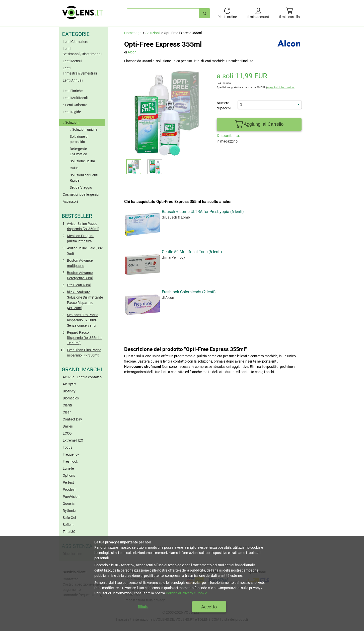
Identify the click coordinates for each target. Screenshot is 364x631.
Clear (67, 412)
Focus (67, 447)
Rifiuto (143, 607)
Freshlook (70, 461)
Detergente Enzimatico (78, 151)
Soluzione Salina (82, 161)
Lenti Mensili (72, 61)
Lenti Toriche (73, 91)
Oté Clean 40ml (79, 285)
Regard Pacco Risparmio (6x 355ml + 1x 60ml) (84, 338)
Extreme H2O (73, 440)
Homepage (133, 33)
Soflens (68, 525)
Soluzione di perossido (79, 139)
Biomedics (71, 398)
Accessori (70, 201)
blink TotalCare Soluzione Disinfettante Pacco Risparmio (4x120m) (85, 300)
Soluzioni (70, 122)
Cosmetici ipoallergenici (81, 194)
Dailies (68, 426)
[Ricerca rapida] (205, 13)
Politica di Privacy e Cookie (186, 593)
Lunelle (68, 468)
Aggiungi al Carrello (259, 124)
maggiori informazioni (281, 87)
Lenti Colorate (74, 105)
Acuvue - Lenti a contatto (82, 377)
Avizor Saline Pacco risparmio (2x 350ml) (83, 226)
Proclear (69, 489)
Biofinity (69, 391)
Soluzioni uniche (83, 129)
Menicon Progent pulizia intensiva (80, 238)
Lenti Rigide (72, 112)
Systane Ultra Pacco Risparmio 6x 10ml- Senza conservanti (83, 320)
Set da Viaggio (81, 187)
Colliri (74, 168)
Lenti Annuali (73, 80)
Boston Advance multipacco (80, 263)
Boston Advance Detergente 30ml (80, 275)
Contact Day (72, 419)
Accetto (209, 607)
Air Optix (69, 384)
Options (69, 475)
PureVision (71, 497)
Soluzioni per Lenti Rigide (84, 178)
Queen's (69, 504)
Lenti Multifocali (75, 98)
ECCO (67, 433)
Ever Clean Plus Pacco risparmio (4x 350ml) (84, 353)
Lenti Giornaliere (75, 42)
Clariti (67, 405)
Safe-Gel (69, 518)
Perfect (68, 482)
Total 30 (69, 532)
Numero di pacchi (224, 106)
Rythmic (69, 511)
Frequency (71, 454)
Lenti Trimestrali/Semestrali (80, 71)
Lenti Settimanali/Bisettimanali (82, 51)
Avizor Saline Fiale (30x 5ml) (85, 251)
